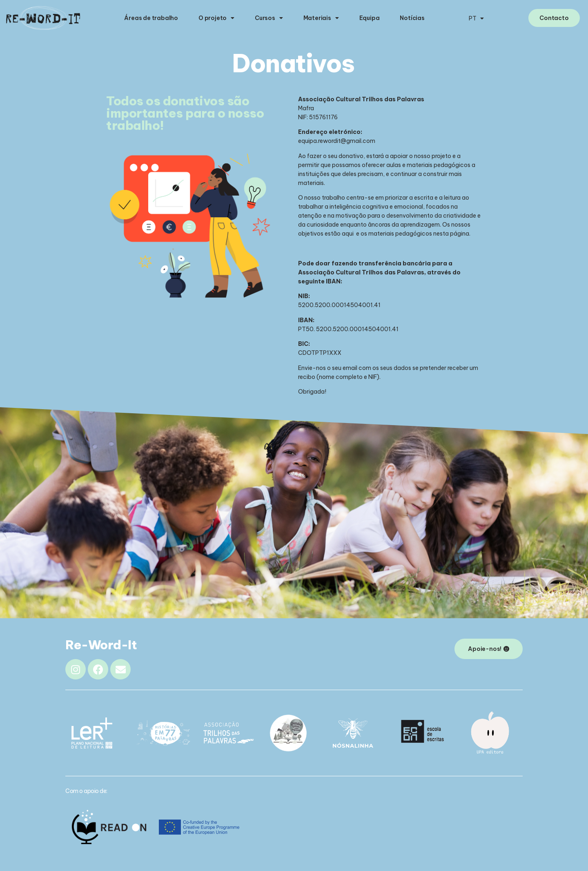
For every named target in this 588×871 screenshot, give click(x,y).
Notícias (412, 18)
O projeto (216, 18)
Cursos (269, 18)
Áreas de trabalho (151, 18)
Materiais (321, 18)
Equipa (370, 18)
